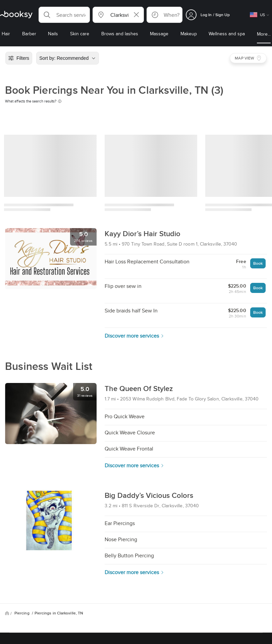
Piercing (22, 613)
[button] (64, 15)
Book (258, 263)
